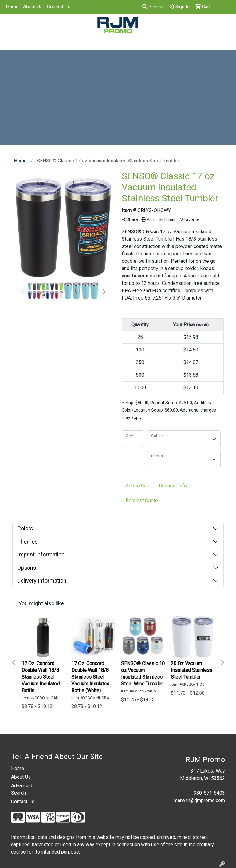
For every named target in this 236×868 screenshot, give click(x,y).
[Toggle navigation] (10, 43)
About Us (33, 7)
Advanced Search (22, 789)
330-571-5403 (209, 793)
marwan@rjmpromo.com (199, 800)
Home (12, 7)
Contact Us (59, 7)
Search (153, 7)
